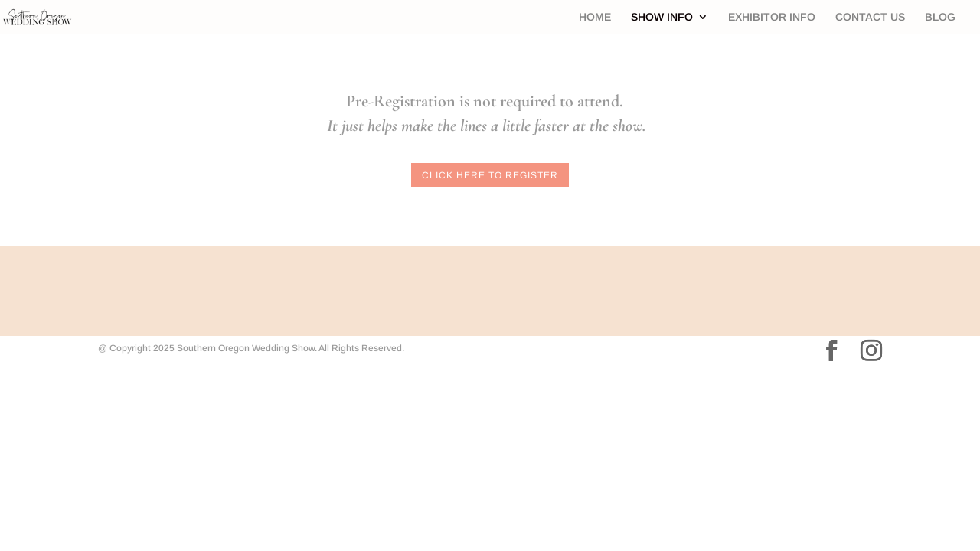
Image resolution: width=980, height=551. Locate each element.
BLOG (940, 17)
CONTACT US (870, 17)
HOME (595, 17)
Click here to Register (490, 175)
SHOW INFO (662, 17)
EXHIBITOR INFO (772, 17)
